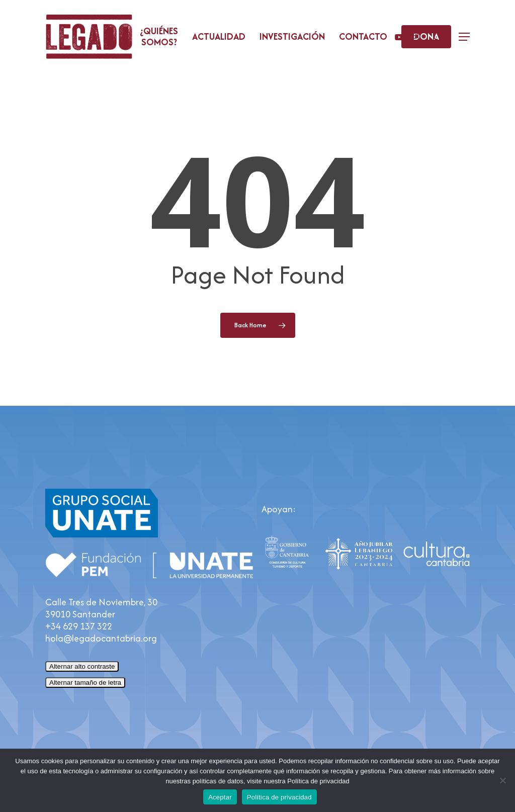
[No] (502, 780)
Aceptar (220, 797)
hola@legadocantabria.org (101, 638)
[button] (464, 37)
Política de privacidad (279, 797)
